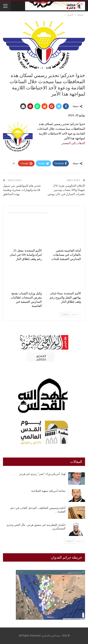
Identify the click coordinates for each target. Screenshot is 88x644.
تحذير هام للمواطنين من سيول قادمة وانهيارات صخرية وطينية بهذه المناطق (22, 190)
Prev (76, 314)
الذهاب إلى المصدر (73, 143)
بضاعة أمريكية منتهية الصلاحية (48, 491)
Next (65, 314)
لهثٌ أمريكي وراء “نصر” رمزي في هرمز (42, 474)
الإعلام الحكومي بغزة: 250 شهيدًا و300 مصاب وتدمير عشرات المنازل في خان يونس (66, 190)
